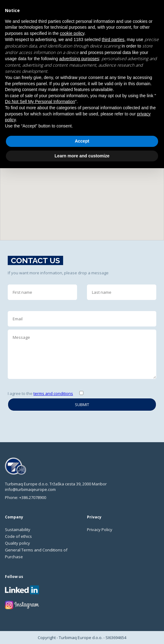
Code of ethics (18, 536)
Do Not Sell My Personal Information (40, 102)
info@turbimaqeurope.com (30, 489)
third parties (113, 39)
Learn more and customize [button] (82, 156)
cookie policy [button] (72, 33)
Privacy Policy (100, 530)
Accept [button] (82, 141)
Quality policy (17, 543)
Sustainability (18, 530)
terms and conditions (53, 393)
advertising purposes (79, 59)
